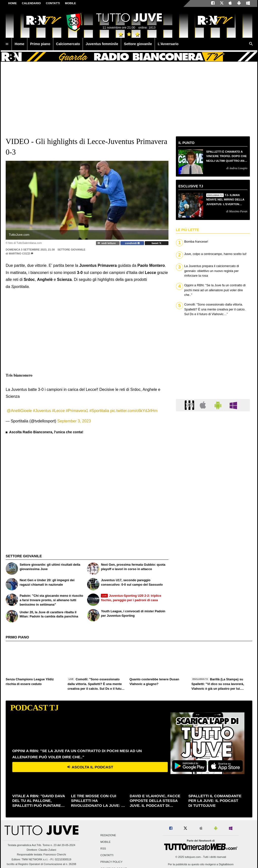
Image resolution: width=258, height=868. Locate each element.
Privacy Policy (111, 862)
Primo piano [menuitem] (40, 44)
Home (12, 3)
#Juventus (42, 411)
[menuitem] (7, 44)
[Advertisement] (47, 482)
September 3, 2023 (74, 421)
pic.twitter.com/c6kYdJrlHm (134, 411)
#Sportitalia (99, 411)
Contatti (107, 855)
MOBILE (70, 3)
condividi (132, 243)
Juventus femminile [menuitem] (102, 44)
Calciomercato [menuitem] (68, 44)
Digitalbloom (226, 864)
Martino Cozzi (19, 253)
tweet (157, 243)
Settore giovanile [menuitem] (138, 44)
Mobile (105, 842)
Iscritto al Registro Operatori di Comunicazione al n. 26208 (41, 864)
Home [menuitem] (20, 44)
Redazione (108, 835)
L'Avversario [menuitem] (168, 44)
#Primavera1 (77, 411)
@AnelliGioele (19, 411)
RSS (103, 849)
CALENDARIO (31, 3)
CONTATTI (53, 3)
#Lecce (58, 411)
